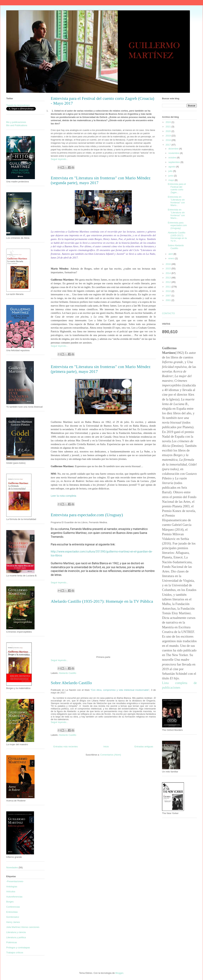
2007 (169, 296)
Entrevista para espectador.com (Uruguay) (87, 515)
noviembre (174, 153)
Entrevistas (12, 912)
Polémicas (12, 942)
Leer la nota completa (63, 496)
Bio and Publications (17, 125)
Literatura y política (16, 937)
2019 (169, 136)
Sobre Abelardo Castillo (71, 683)
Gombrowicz (13, 917)
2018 (169, 140)
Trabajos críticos (15, 953)
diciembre (174, 149)
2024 (169, 122)
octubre (173, 158)
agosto (172, 167)
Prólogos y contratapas (18, 948)
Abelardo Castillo (67, 673)
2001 (169, 300)
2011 (169, 287)
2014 (169, 273)
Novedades (12, 867)
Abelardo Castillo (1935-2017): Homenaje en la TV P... (177, 237)
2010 (169, 291)
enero (172, 258)
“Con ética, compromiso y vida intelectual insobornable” (120, 690)
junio (171, 176)
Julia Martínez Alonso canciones (23, 927)
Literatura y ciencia (16, 932)
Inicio (106, 747)
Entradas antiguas (144, 747)
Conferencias (13, 907)
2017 (169, 145)
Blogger (119, 973)
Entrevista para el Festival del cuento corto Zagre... (177, 188)
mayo (172, 180)
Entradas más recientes (66, 747)
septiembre (175, 162)
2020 (169, 131)
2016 (169, 264)
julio (171, 171)
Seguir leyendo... (59, 159)
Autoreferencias (14, 897)
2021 (169, 127)
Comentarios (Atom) (111, 755)
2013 (169, 278)
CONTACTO (168, 313)
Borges (10, 902)
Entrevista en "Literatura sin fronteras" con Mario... (176, 201)
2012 (169, 282)
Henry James (13, 922)
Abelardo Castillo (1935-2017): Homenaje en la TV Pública (102, 601)
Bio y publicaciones (16, 122)
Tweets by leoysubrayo (18, 105)
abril (171, 254)
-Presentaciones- (15, 881)
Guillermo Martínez (49, 20)
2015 (169, 269)
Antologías (12, 887)
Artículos (11, 891)
